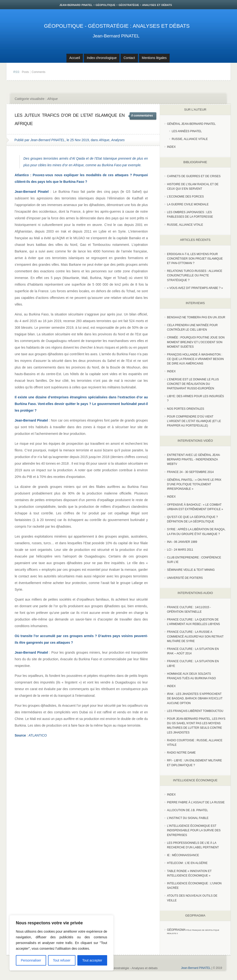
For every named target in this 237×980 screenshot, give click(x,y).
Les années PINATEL (187, 131)
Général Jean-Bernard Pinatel (191, 124)
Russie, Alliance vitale (190, 139)
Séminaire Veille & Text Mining (191, 570)
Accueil (75, 58)
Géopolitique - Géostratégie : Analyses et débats (117, 26)
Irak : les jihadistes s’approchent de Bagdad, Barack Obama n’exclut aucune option (195, 698)
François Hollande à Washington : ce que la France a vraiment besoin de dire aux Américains (195, 359)
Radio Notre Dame (181, 753)
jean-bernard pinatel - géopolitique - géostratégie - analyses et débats (116, 5)
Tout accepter (92, 960)
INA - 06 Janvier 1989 (182, 542)
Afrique (104, 140)
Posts (25, 72)
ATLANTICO (38, 735)
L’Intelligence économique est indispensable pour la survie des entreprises (194, 830)
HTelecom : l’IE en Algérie (187, 863)
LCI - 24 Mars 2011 (180, 550)
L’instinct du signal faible (188, 818)
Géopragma (176, 930)
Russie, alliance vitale (185, 225)
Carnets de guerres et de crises (194, 176)
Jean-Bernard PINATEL (116, 36)
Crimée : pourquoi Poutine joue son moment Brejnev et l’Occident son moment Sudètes (196, 342)
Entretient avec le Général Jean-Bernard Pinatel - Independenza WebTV (194, 459)
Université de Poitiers (185, 578)
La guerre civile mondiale (188, 204)
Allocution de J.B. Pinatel (187, 810)
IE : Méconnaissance (183, 855)
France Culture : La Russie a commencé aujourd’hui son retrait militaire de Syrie (195, 636)
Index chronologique (102, 58)
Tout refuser (62, 960)
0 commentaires (142, 116)
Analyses (118, 140)
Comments (39, 72)
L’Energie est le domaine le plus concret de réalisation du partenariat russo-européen (193, 384)
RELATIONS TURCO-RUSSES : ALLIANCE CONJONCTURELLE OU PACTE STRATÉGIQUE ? (195, 275)
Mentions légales (154, 58)
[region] (61, 943)
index (171, 147)
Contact (129, 58)
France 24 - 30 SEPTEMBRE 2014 (190, 472)
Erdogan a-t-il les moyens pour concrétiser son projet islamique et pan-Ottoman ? (195, 259)
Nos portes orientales (186, 409)
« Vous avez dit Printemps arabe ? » (195, 288)
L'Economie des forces (185, 197)
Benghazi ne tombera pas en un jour (196, 317)
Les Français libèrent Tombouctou (195, 711)
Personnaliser (31, 960)
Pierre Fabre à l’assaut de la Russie (196, 802)
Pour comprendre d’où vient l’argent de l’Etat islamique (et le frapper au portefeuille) (194, 421)
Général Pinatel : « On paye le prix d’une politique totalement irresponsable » (194, 484)
